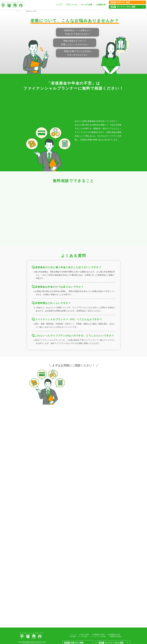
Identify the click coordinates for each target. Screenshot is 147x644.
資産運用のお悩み (115, 635)
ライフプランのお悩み (99, 637)
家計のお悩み (85, 635)
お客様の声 (101, 5)
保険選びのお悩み (116, 637)
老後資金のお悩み (99, 635)
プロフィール (71, 5)
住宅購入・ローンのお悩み (79, 637)
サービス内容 (87, 5)
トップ (59, 5)
